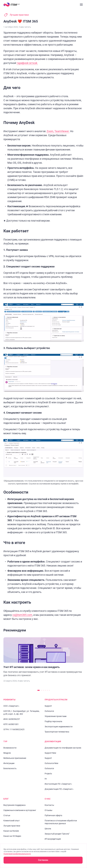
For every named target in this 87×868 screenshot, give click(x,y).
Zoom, (50, 131)
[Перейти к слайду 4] (45, 690)
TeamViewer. (62, 131)
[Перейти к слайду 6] (49, 690)
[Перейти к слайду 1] (39, 690)
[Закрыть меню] (81, 5)
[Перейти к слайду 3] (43, 690)
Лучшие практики (19, 15)
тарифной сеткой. (27, 63)
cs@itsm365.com (22, 615)
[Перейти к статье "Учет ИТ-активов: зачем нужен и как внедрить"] (43, 657)
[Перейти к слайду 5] (47, 690)
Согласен (43, 860)
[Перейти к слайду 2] (41, 690)
